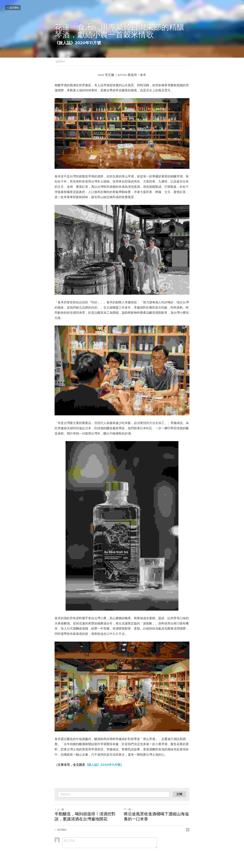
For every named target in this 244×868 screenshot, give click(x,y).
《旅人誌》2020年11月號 (103, 765)
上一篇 (59, 809)
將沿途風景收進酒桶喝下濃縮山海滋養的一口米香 (156, 816)
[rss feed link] (188, 830)
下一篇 (128, 809)
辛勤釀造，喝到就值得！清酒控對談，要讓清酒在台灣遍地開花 (85, 816)
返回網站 (13, 8)
